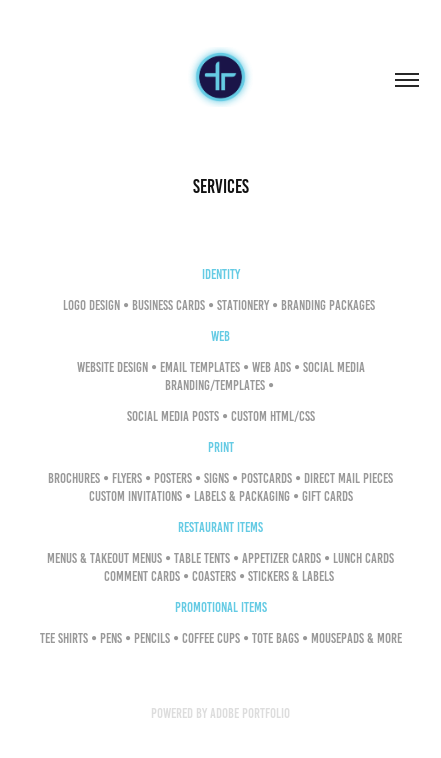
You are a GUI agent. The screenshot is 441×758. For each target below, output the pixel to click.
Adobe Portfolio (250, 713)
